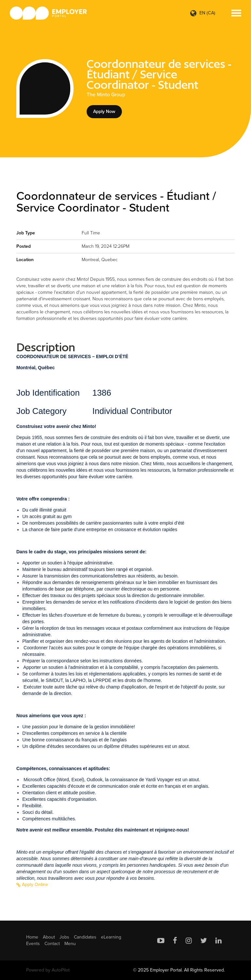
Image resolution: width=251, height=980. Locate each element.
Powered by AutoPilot (48, 970)
